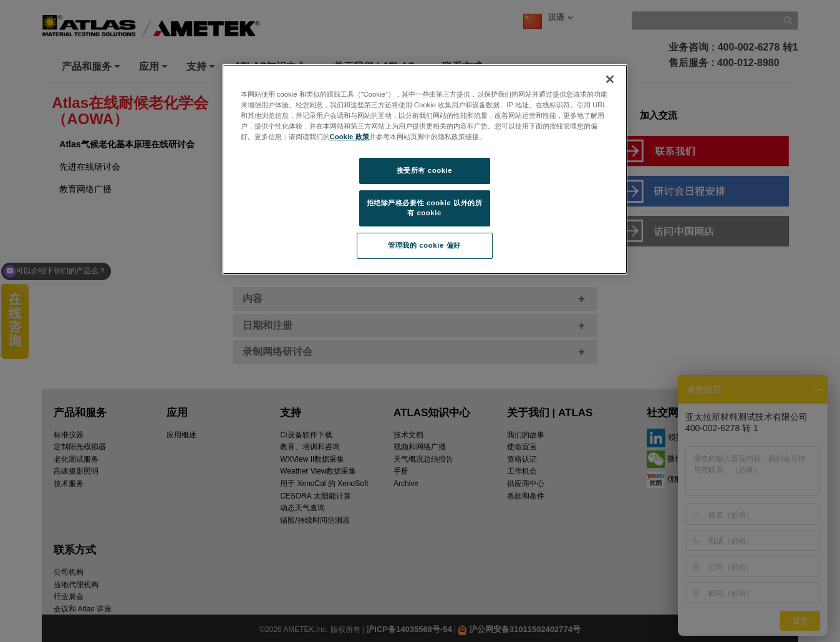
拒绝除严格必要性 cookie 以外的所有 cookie (425, 208)
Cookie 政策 (350, 137)
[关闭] (610, 79)
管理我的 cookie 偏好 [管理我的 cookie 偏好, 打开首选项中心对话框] (424, 245)
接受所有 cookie (424, 170)
